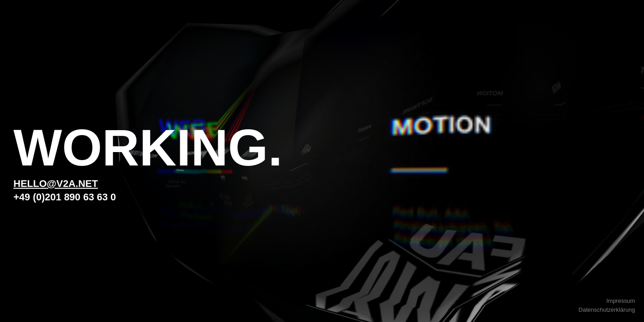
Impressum (621, 301)
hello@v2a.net (56, 184)
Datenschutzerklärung (607, 310)
